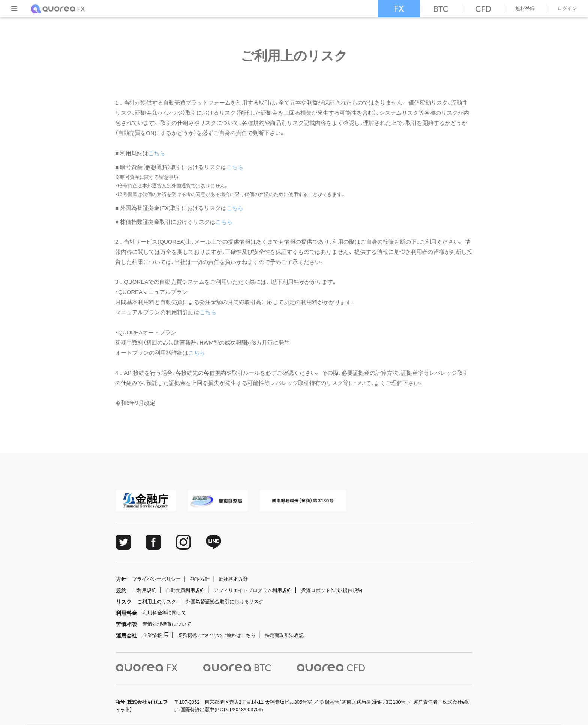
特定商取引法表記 (284, 635)
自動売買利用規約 (185, 590)
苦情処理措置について (167, 624)
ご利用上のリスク (157, 601)
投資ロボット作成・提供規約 (332, 590)
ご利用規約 (144, 590)
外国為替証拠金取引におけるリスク (225, 601)
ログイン (567, 8)
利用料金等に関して (164, 613)
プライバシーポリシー (156, 579)
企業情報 (152, 635)
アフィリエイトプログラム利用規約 (253, 590)
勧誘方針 (200, 579)
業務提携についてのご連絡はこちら (217, 635)
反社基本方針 (233, 579)
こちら (157, 153)
